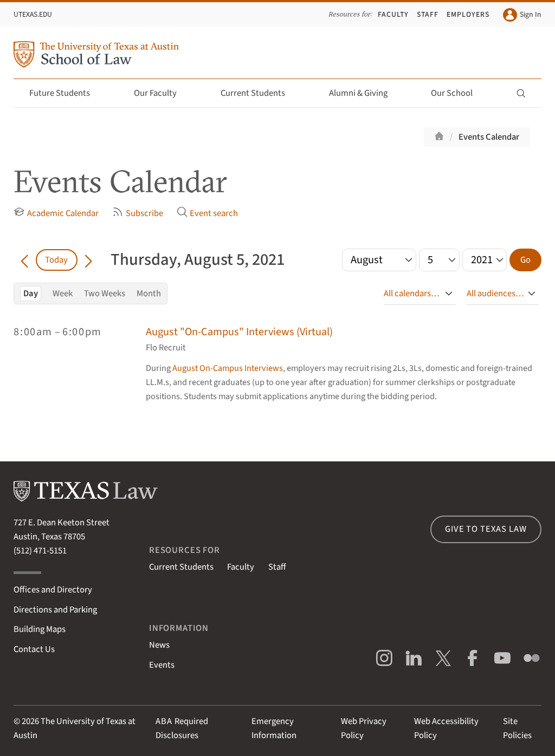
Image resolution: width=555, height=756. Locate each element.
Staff (428, 14)
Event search (207, 213)
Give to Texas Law (486, 529)
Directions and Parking (55, 610)
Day (31, 294)
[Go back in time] (24, 260)
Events (162, 665)
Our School (458, 93)
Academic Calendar (56, 213)
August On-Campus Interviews (228, 368)
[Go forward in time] (88, 260)
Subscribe (137, 213)
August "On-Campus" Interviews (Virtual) (239, 332)
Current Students (259, 93)
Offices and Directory (53, 590)
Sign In (522, 15)
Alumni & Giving (364, 93)
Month (149, 294)
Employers (468, 14)
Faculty (393, 14)
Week (63, 294)
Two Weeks (105, 294)
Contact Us (34, 649)
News (159, 645)
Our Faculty (162, 93)
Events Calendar (489, 137)
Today (56, 260)
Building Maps (40, 629)
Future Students (66, 93)
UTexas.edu (33, 14)
